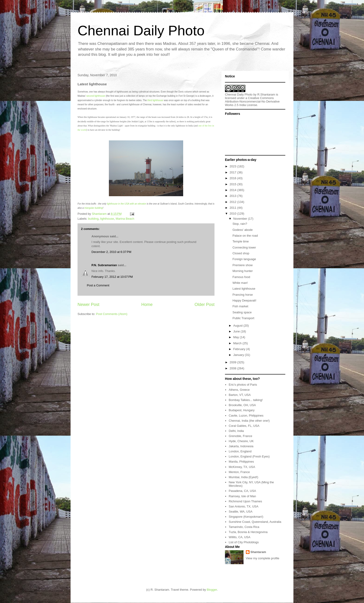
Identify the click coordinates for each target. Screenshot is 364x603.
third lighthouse (155, 100)
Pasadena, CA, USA (242, 491)
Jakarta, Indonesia (241, 446)
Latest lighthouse (244, 289)
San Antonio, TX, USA (244, 506)
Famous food (241, 277)
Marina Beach (125, 219)
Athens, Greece (239, 390)
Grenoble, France (240, 436)
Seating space (242, 312)
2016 (233, 178)
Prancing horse (242, 295)
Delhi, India (236, 431)
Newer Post (88, 305)
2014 (233, 190)
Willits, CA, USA (239, 537)
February (240, 349)
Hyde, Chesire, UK (241, 441)
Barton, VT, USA (240, 395)
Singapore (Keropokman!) (246, 517)
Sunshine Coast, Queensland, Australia (255, 522)
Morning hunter (242, 271)
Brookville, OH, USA (242, 405)
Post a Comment (98, 285)
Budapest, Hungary (242, 410)
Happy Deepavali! (244, 300)
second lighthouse (96, 96)
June (237, 331)
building (93, 219)
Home (147, 305)
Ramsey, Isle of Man (242, 496)
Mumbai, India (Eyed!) (243, 477)
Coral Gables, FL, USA (244, 426)
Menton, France (239, 472)
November (241, 219)
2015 (233, 184)
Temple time (240, 241)
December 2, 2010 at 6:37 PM (111, 252)
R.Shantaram (266, 94)
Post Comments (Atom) (112, 314)
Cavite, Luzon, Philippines (246, 416)
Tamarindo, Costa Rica (244, 527)
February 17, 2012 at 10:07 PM (112, 277)
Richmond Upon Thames (245, 501)
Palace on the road (245, 236)
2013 (233, 196)
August (238, 326)
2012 (233, 202)
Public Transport (243, 318)
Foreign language (244, 259)
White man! (240, 283)
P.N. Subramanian (104, 265)
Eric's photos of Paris (243, 385)
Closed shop (241, 253)
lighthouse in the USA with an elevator (127, 204)
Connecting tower (244, 247)
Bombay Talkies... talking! (246, 400)
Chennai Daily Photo (141, 31)
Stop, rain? (240, 224)
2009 (233, 362)
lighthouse (107, 219)
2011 (233, 208)
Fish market (240, 306)
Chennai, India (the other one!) (249, 421)
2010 (233, 214)
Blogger (212, 590)
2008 (233, 368)
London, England (240, 451)
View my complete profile (263, 558)
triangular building (93, 208)
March (238, 343)
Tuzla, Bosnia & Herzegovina (248, 532)
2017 (233, 172)
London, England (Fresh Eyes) (249, 456)
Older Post (205, 305)
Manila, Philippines (241, 462)
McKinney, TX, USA (242, 467)
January (239, 355)
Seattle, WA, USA (240, 512)
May (237, 337)
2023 (233, 166)
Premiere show (242, 265)
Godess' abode (242, 230)
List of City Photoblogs (244, 542)
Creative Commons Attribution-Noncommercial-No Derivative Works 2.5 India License (252, 101)
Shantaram (258, 552)
